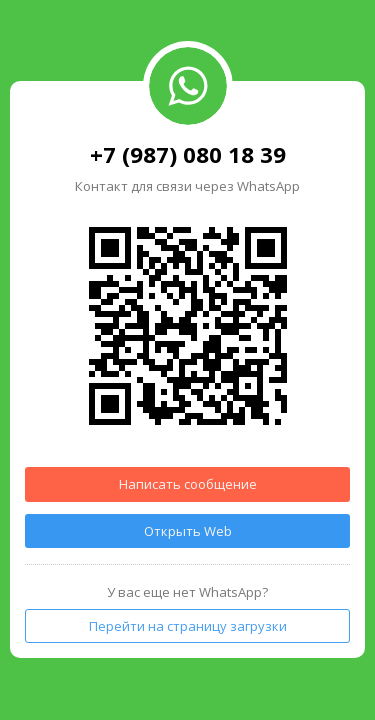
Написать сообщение (188, 484)
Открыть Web (188, 531)
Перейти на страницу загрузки (188, 626)
